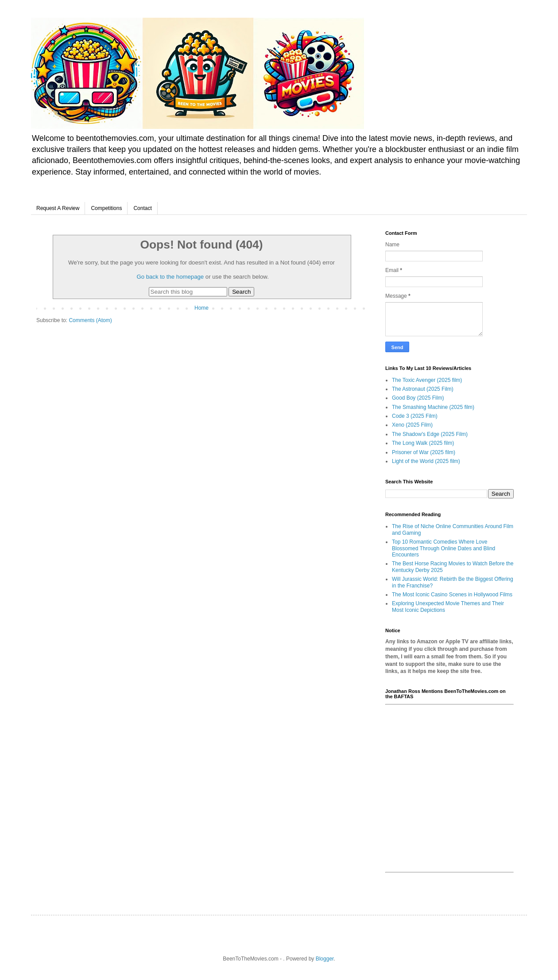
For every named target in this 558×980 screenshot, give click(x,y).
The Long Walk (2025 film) (423, 443)
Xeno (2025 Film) (412, 425)
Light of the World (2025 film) (426, 461)
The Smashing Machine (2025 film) (433, 407)
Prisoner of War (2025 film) (424, 452)
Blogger (325, 959)
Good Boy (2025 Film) (418, 398)
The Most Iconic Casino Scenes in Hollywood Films (452, 595)
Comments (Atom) (90, 320)
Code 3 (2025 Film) (415, 416)
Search (241, 292)
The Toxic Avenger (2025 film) (427, 380)
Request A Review (58, 208)
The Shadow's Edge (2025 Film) (430, 434)
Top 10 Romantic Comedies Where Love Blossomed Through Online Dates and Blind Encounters (444, 548)
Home (201, 308)
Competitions (106, 208)
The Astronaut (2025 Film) (423, 389)
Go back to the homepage (170, 277)
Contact (142, 208)
